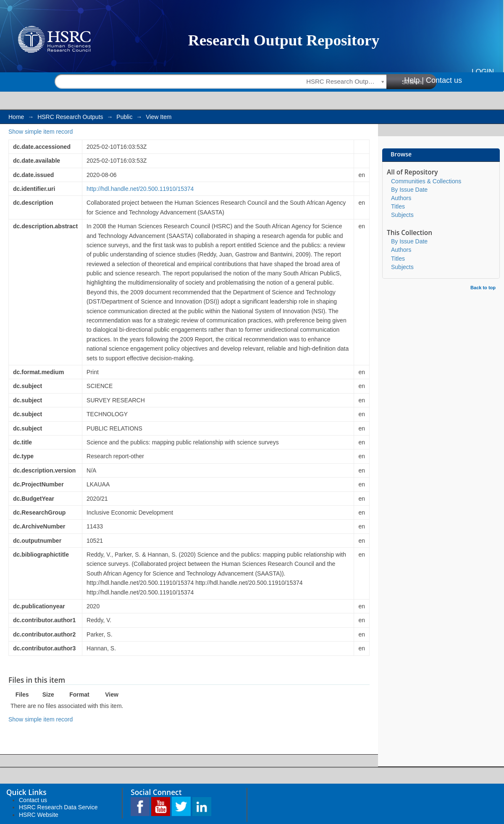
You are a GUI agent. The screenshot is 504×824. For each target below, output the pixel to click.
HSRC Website (39, 815)
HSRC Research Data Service (58, 807)
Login (483, 72)
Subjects (402, 215)
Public (124, 117)
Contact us (444, 80)
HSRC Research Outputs (70, 117)
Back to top (483, 288)
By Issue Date (409, 190)
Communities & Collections (426, 181)
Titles (398, 206)
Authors (401, 198)
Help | (414, 80)
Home (16, 117)
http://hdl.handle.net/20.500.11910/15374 (140, 189)
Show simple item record (41, 132)
